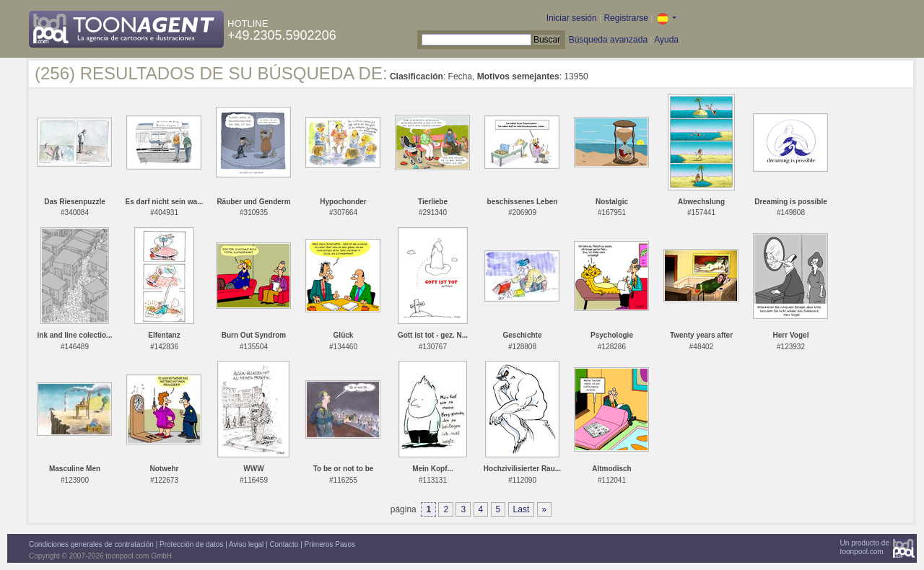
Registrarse (626, 18)
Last (522, 509)
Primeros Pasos (330, 544)
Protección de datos (191, 544)
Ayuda (666, 40)
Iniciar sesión (572, 18)
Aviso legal (246, 544)
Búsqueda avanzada (608, 40)
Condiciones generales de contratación (91, 544)
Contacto (284, 544)
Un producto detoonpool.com (865, 547)
